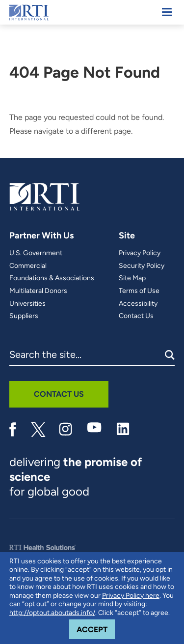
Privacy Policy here (131, 596)
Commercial (28, 266)
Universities (27, 304)
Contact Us (136, 316)
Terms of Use (139, 291)
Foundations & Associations (52, 278)
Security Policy (142, 266)
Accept (96, 627)
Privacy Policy (140, 253)
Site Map (132, 278)
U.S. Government (36, 253)
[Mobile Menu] (167, 12)
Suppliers (24, 316)
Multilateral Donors (38, 291)
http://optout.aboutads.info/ (52, 613)
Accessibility (138, 304)
